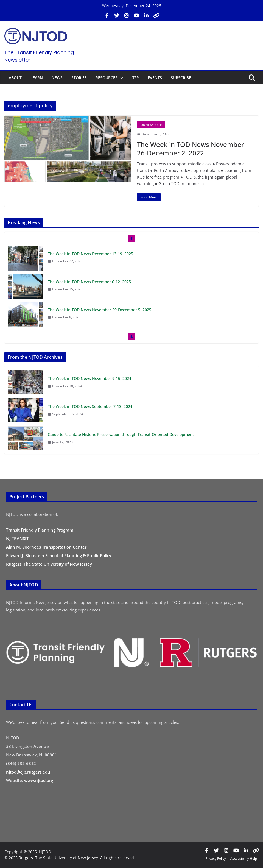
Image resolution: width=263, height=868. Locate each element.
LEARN (37, 78)
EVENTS (155, 78)
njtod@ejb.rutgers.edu (28, 772)
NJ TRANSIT (17, 538)
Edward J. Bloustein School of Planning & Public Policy (59, 555)
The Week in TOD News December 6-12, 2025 (89, 282)
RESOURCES (107, 78)
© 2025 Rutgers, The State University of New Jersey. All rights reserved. (70, 858)
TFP (136, 78)
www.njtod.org (39, 780)
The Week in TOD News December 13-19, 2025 (90, 254)
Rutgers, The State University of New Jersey (49, 564)
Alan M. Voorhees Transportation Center (46, 547)
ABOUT (15, 78)
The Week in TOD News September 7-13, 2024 (90, 406)
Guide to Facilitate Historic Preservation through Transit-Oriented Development (121, 434)
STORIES (79, 78)
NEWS (57, 78)
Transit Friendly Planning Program (40, 530)
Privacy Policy (216, 859)
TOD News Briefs (151, 125)
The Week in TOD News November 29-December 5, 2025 (100, 310)
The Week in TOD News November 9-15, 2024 (89, 378)
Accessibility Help (244, 859)
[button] (121, 78)
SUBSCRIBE (181, 78)
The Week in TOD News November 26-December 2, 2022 (191, 149)
